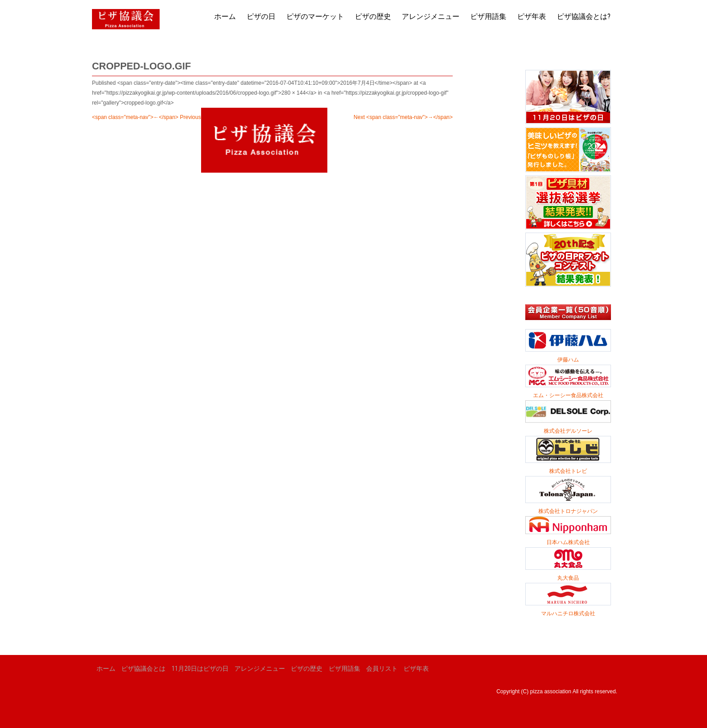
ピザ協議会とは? (584, 16)
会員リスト (382, 668)
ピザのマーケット (315, 16)
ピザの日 (261, 16)
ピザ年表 (532, 16)
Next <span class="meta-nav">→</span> (403, 117)
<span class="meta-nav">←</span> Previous (147, 117)
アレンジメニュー (431, 16)
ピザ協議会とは (143, 668)
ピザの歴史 (373, 16)
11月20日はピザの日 (200, 668)
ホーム (225, 16)
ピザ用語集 (488, 16)
